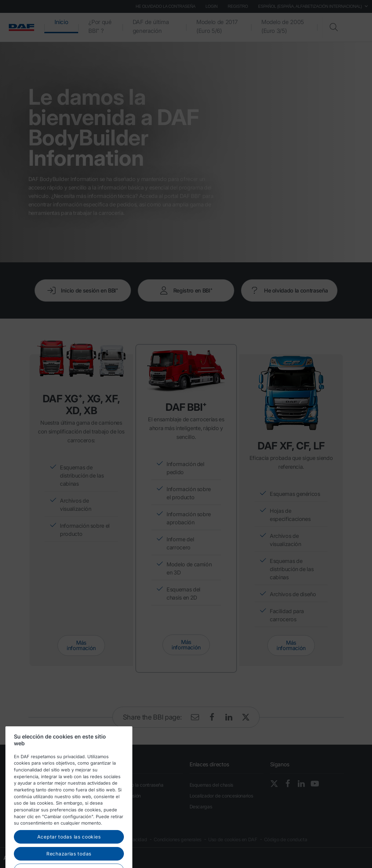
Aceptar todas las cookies (69, 855)
